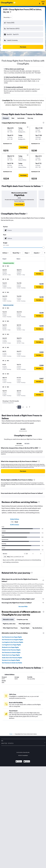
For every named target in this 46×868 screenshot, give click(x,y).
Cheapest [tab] (6, 118)
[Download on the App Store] (27, 762)
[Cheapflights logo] (7, 3)
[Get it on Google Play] (19, 762)
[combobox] (8, 17)
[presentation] (10, 12)
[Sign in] (40, 4)
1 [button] (19, 407)
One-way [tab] (30, 118)
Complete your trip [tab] (22, 619)
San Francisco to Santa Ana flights (12, 663)
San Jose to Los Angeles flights (11, 660)
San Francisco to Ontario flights (11, 652)
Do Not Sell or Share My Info (23, 752)
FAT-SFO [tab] (23, 429)
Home (11, 734)
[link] (19, 204)
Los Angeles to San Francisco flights (13, 642)
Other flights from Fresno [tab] (10, 628)
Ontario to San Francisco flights (11, 650)
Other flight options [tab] (24, 624)
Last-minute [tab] (21, 118)
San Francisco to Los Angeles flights (13, 640)
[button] (23, 23)
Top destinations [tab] (37, 628)
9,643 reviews (15, 525)
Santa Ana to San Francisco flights (12, 658)
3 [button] (27, 407)
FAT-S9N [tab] (19, 444)
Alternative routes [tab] (8, 619)
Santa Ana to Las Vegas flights (11, 655)
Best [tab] (13, 118)
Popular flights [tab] (25, 628)
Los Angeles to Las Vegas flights (11, 645)
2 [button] (23, 407)
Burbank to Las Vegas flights (10, 647)
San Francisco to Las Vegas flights (12, 637)
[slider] (43, 248)
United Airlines (15, 519)
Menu (43, 3)
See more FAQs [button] (23, 607)
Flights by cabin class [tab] (9, 624)
